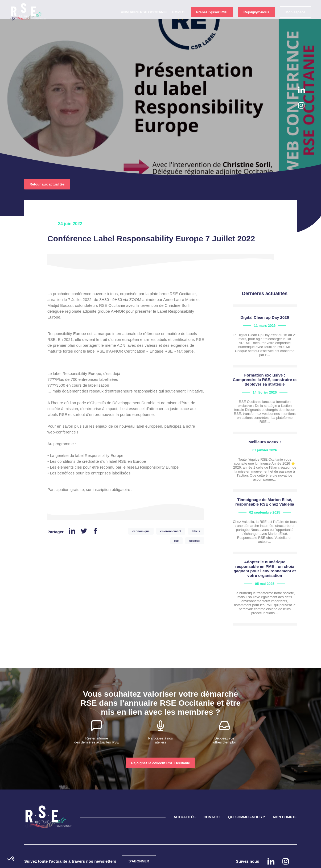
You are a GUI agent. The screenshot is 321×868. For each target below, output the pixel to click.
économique (141, 507)
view (265, 315)
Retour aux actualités (47, 160)
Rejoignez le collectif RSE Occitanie (160, 739)
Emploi (178, 21)
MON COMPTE (285, 793)
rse (177, 516)
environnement (171, 507)
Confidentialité (123, 861)
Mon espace (295, 22)
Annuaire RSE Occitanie (143, 21)
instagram (301, 105)
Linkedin (302, 90)
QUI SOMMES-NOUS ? (246, 793)
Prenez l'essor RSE (211, 22)
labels (196, 507)
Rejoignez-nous (256, 22)
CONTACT (212, 793)
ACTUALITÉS (184, 793)
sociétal (195, 516)
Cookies (147, 861)
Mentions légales (173, 861)
